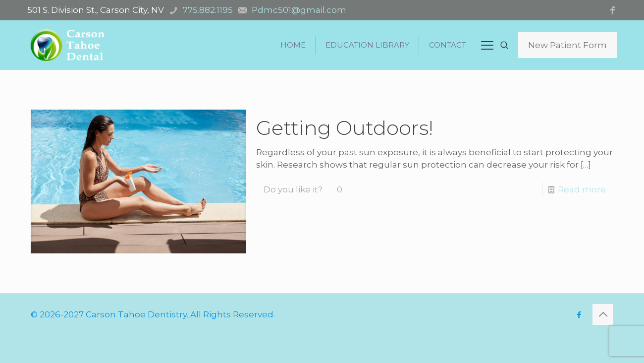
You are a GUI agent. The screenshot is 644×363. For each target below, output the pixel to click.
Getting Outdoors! (345, 128)
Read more (582, 189)
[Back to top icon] (603, 314)
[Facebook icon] (579, 315)
